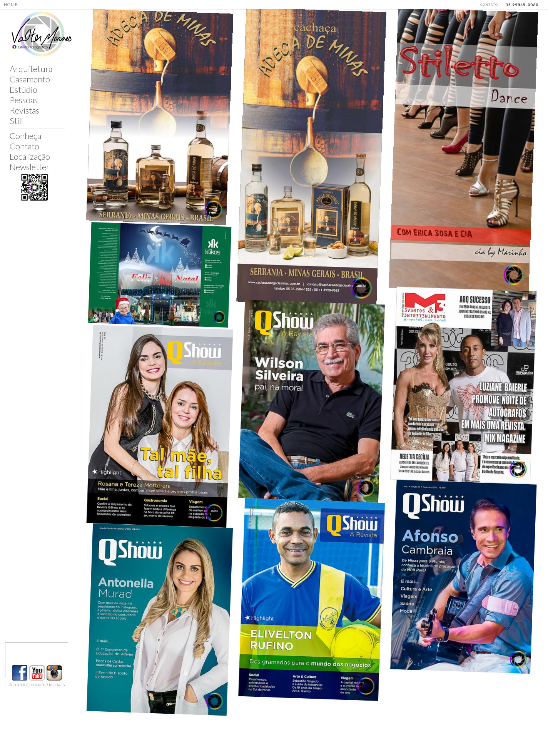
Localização (30, 156)
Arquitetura (31, 69)
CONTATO (489, 5)
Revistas (24, 110)
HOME (11, 4)
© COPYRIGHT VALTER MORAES (37, 685)
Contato (24, 146)
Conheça (25, 136)
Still (16, 121)
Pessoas (24, 100)
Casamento (30, 79)
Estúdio (23, 89)
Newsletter (30, 167)
